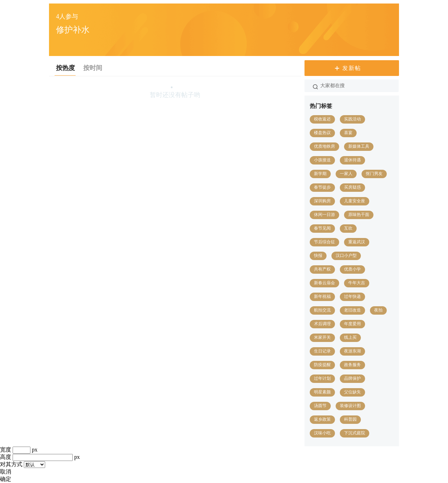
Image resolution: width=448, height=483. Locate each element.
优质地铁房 (324, 146)
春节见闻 (322, 228)
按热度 (65, 68)
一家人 (346, 174)
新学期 (320, 174)
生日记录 (322, 351)
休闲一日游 (324, 215)
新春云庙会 (324, 283)
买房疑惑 (352, 187)
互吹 (348, 228)
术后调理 (322, 324)
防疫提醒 (322, 365)
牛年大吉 (357, 283)
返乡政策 (322, 419)
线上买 (350, 337)
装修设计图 (350, 406)
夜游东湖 (352, 351)
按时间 (93, 68)
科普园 (350, 419)
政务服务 (352, 365)
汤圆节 (320, 406)
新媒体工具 (359, 146)
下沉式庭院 (355, 433)
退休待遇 (352, 160)
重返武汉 (357, 242)
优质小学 (352, 269)
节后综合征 (324, 242)
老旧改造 (352, 310)
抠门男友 (374, 174)
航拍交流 (322, 310)
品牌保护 (352, 378)
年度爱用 (352, 324)
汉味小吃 (322, 433)
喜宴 (348, 133)
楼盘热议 (322, 133)
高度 (6, 457)
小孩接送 (322, 160)
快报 (318, 255)
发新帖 (352, 68)
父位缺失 (352, 392)
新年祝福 (322, 296)
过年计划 (322, 378)
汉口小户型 (346, 255)
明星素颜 (322, 392)
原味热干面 (359, 215)
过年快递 (352, 296)
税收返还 (322, 119)
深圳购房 (322, 201)
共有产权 (322, 269)
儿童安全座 (355, 201)
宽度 (6, 450)
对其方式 (11, 464)
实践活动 (352, 119)
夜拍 (378, 310)
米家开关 (322, 337)
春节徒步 (322, 187)
